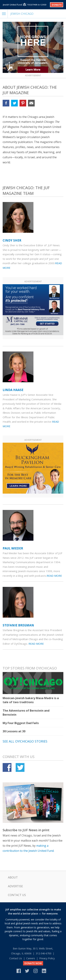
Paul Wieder (13, 548)
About (13, 877)
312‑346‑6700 (44, 953)
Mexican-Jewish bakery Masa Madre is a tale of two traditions (31, 700)
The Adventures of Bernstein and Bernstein (26, 713)
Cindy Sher (12, 240)
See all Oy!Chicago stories (25, 741)
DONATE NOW (33, 963)
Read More (54, 576)
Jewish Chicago (22, 14)
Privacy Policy (47, 958)
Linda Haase (13, 390)
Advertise (15, 886)
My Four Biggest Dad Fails (21, 723)
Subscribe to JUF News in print (26, 830)
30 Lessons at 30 (14, 731)
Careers (31, 958)
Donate (57, 5)
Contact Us (17, 895)
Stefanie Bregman (18, 625)
